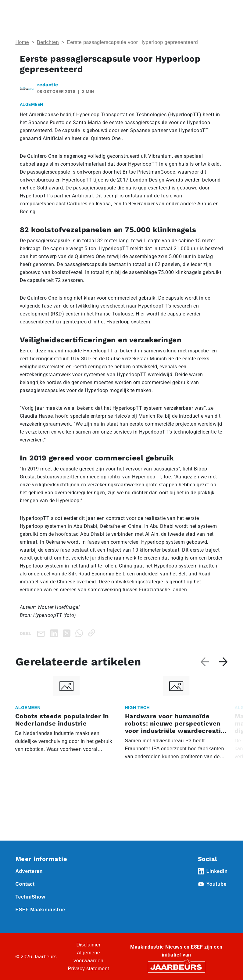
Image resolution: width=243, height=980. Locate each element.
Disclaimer (88, 945)
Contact (25, 884)
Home (22, 42)
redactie (48, 85)
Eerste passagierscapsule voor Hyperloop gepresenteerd (132, 42)
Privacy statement (88, 969)
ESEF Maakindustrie (40, 910)
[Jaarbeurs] (177, 967)
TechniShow (30, 897)
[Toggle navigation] (222, 13)
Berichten (48, 42)
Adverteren (29, 871)
